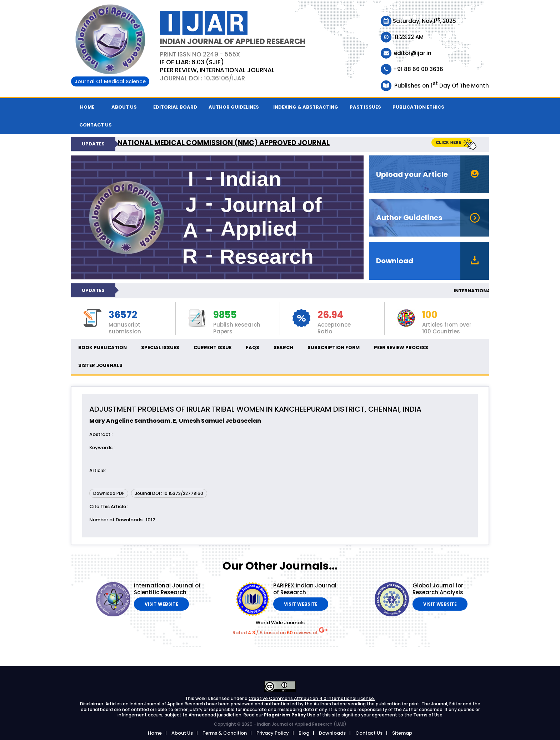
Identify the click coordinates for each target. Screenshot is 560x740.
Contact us (96, 125)
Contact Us (369, 733)
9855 (225, 315)
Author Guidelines (234, 107)
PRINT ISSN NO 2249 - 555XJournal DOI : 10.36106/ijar (217, 66)
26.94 (330, 315)
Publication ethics (418, 107)
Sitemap (402, 733)
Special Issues (160, 347)
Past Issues (365, 107)
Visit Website (161, 604)
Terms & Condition (225, 733)
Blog (304, 733)
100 (430, 315)
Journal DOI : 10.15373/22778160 (169, 493)
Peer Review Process (401, 347)
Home (87, 107)
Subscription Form (334, 347)
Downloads (332, 733)
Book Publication (102, 347)
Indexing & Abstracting (306, 107)
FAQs (252, 347)
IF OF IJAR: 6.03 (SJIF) (192, 62)
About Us (124, 107)
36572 (123, 315)
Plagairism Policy (286, 715)
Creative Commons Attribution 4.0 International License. (312, 698)
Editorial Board (175, 107)
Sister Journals (100, 365)
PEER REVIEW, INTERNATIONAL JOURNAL (217, 70)
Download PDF (109, 493)
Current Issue (212, 347)
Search (283, 347)
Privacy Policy (273, 733)
